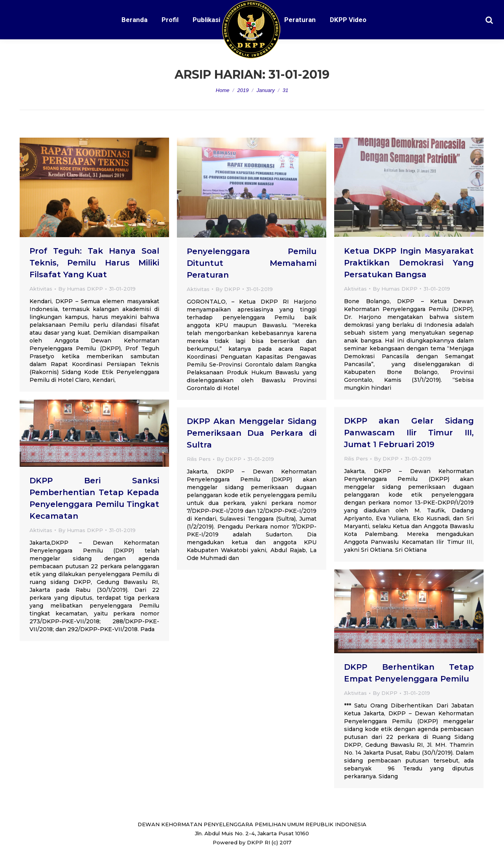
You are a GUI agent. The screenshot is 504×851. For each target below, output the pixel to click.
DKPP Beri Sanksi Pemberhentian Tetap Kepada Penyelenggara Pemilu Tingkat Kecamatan (94, 498)
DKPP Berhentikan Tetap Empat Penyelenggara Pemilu (409, 673)
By (81, 289)
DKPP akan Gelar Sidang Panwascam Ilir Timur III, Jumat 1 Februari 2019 (409, 433)
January (265, 90)
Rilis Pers (356, 459)
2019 (243, 90)
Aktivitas (41, 289)
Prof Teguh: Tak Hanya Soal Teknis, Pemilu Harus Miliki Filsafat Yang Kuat (94, 263)
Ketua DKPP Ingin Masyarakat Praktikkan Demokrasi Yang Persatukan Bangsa (409, 263)
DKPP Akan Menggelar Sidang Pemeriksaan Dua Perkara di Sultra (252, 433)
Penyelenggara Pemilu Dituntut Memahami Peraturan (252, 263)
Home (223, 90)
